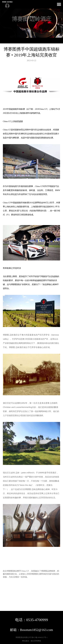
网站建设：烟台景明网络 (32, 641)
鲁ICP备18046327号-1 (40, 637)
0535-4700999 (37, 620)
